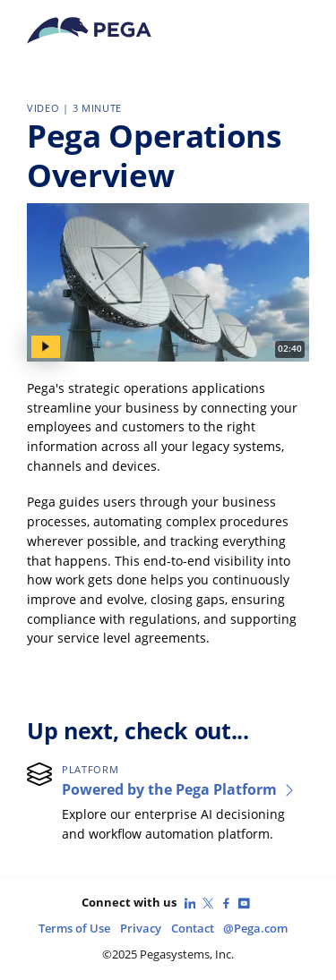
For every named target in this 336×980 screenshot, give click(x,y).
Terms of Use (74, 929)
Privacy (141, 929)
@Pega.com (255, 929)
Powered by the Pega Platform (179, 789)
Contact (193, 929)
